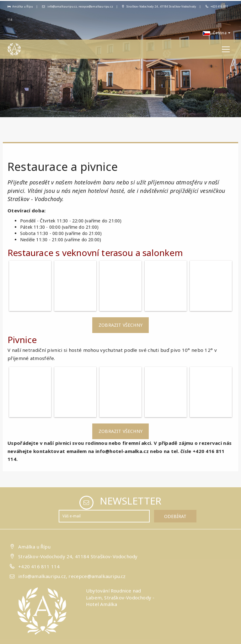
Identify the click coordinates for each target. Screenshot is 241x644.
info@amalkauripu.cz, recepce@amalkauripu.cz (78, 6)
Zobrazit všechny (120, 325)
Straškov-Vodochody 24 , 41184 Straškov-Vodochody (159, 6)
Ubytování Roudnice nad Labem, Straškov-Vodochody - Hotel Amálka (120, 597)
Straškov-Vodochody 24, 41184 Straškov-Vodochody (78, 556)
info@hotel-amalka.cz (122, 451)
